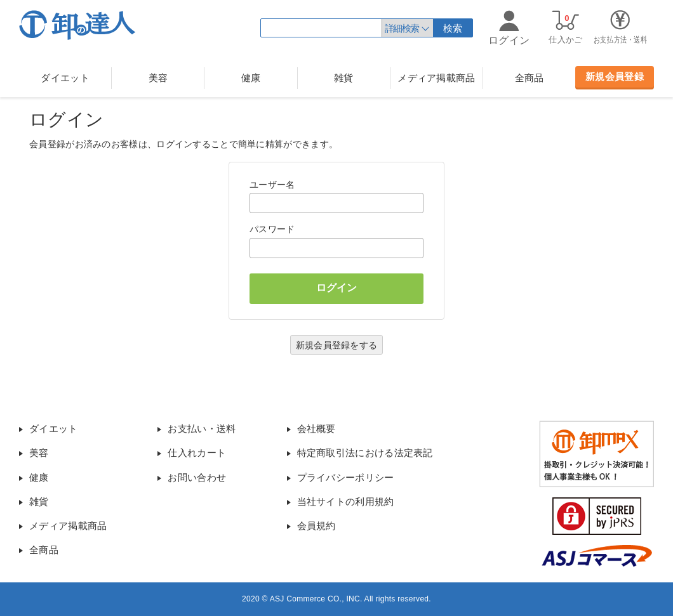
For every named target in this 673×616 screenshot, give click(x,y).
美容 (158, 78)
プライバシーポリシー (346, 477)
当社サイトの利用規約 (346, 501)
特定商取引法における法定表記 (365, 453)
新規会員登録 (615, 76)
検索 (453, 28)
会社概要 (317, 429)
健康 (251, 78)
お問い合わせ (197, 477)
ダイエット (65, 78)
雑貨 (344, 78)
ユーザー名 (272, 185)
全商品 (530, 78)
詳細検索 (402, 28)
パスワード (272, 229)
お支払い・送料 (202, 429)
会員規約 (317, 526)
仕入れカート (197, 453)
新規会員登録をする (337, 345)
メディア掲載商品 (436, 78)
